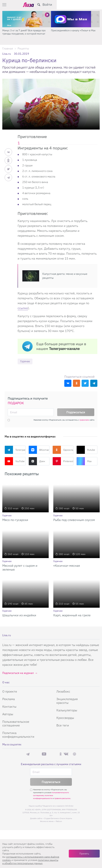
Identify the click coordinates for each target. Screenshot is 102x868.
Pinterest (63, 461)
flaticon (59, 822)
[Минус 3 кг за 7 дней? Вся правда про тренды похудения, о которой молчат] (27, 19)
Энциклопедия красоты (67, 701)
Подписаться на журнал (18, 673)
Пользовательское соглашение (16, 724)
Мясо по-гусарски (15, 520)
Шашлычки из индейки (19, 615)
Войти (93, 4)
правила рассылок (62, 799)
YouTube (15, 461)
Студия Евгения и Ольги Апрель (58, 819)
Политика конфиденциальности (18, 735)
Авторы (8, 714)
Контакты (9, 707)
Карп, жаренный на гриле (72, 615)
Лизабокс (63, 692)
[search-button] (84, 5)
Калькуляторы (67, 710)
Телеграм (15, 450)
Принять (84, 854)
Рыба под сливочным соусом (74, 520)
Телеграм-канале (64, 349)
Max (84, 461)
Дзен (37, 461)
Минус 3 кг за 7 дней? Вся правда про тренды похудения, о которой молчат (24, 32)
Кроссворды (65, 718)
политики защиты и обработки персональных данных (30, 862)
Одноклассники (63, 450)
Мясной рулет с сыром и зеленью (20, 568)
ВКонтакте (39, 450)
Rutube (86, 450)
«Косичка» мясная (67, 566)
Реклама (9, 699)
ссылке (23, 308)
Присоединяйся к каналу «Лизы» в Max (73, 30)
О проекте (10, 692)
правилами (84, 420)
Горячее (25, 361)
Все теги (63, 725)
